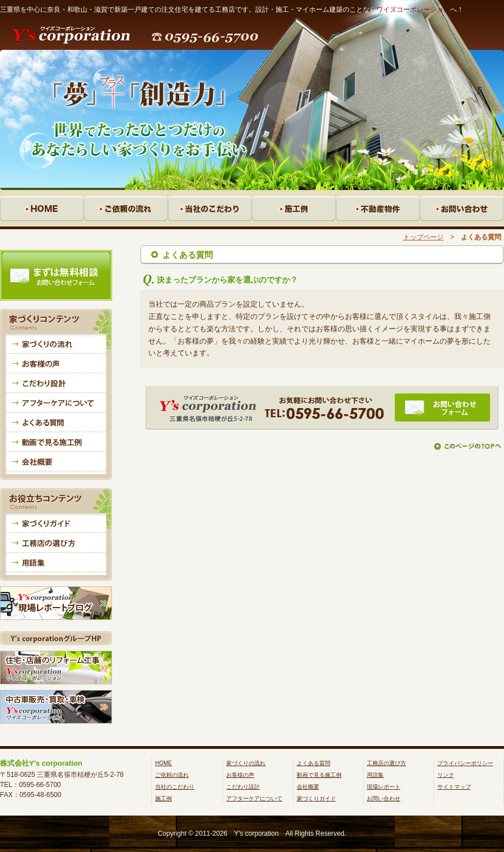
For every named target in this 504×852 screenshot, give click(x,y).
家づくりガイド (316, 798)
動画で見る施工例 (319, 775)
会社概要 (308, 787)
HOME (164, 763)
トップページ (423, 237)
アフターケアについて (254, 798)
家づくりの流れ (246, 763)
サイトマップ (454, 787)
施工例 (164, 798)
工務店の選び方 (386, 763)
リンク (446, 775)
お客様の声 (240, 775)
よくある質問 (314, 763)
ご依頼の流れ (172, 775)
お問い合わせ (384, 798)
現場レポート (384, 787)
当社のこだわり (175, 787)
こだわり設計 (243, 787)
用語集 (375, 775)
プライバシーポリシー (465, 763)
